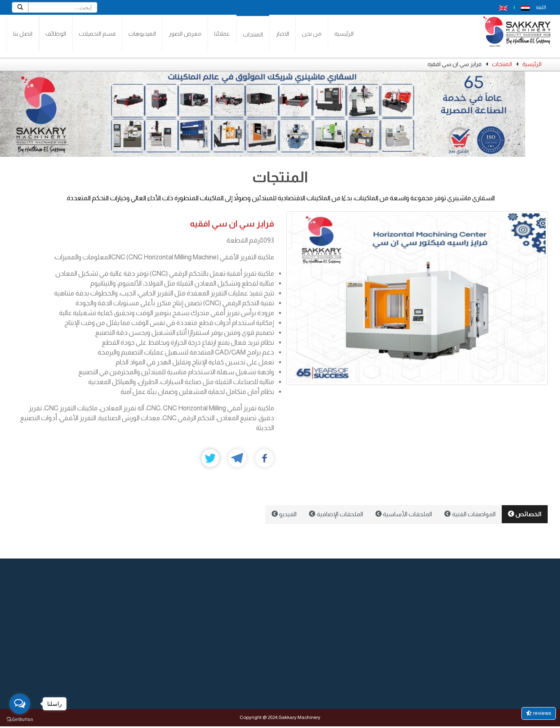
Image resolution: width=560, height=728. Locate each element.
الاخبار (282, 34)
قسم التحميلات (97, 34)
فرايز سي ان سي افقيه (232, 223)
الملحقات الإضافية (336, 514)
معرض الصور (185, 34)
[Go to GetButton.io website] (20, 720)
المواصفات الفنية (470, 514)
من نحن (312, 34)
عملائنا (222, 34)
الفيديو (284, 514)
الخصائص (525, 514)
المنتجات (253, 34)
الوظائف (56, 34)
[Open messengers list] (20, 704)
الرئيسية (344, 34)
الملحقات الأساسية (404, 514)
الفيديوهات (142, 34)
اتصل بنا (23, 34)
